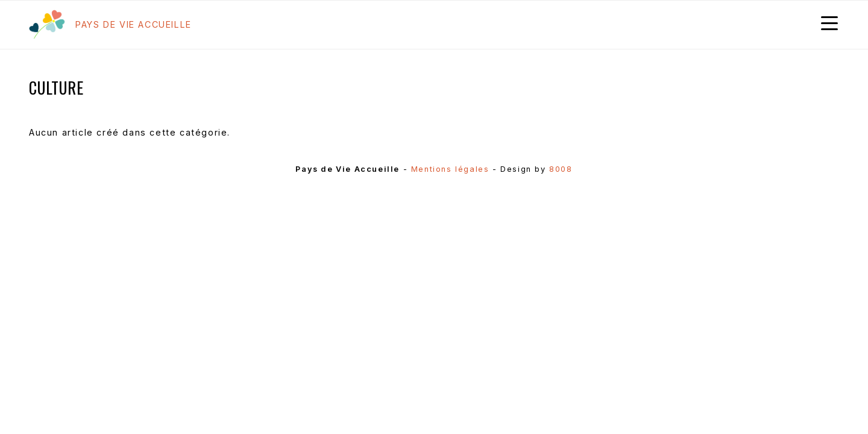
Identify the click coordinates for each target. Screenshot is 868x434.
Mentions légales (450, 169)
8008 (561, 169)
